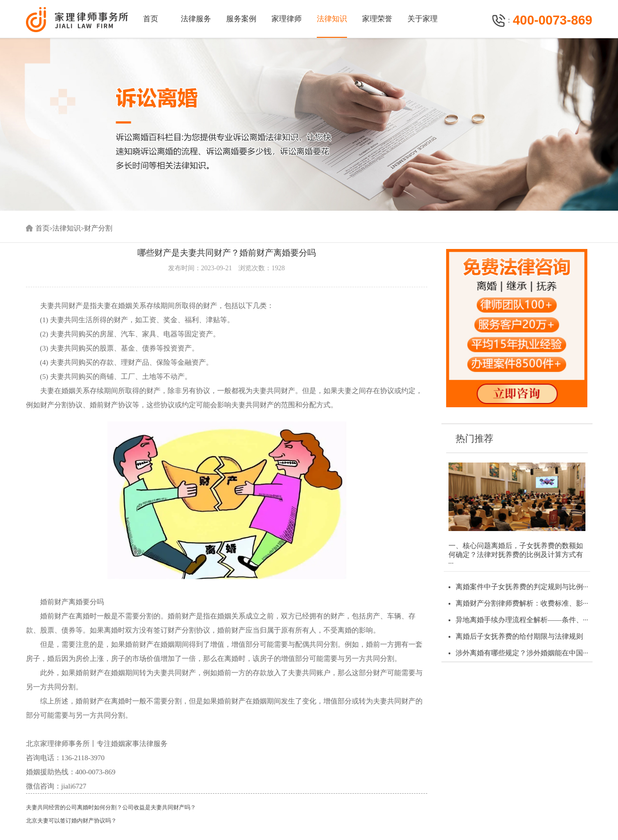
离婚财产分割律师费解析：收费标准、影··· (522, 603)
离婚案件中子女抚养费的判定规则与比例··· (522, 587)
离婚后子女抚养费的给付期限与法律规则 (519, 636)
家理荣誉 (377, 19)
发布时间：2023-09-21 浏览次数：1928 (226, 268)
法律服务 (196, 19)
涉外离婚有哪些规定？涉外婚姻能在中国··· (522, 653)
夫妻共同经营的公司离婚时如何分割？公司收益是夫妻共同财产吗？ (111, 807)
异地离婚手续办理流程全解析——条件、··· (522, 620)
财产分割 (98, 228)
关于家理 (423, 19)
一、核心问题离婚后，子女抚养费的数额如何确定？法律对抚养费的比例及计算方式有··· (516, 554)
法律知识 (332, 19)
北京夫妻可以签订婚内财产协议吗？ (71, 821)
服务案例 (241, 19)
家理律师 (287, 19)
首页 (151, 19)
